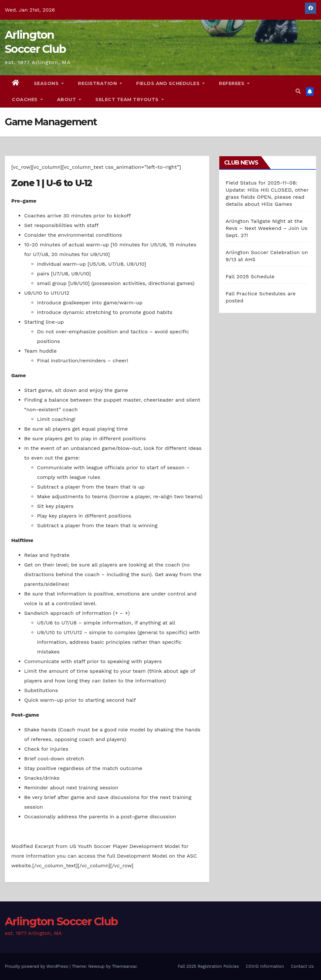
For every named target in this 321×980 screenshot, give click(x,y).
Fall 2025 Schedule (250, 276)
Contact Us (302, 966)
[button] (298, 91)
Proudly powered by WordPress (37, 966)
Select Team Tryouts (130, 100)
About (69, 100)
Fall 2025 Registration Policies (208, 966)
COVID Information (265, 966)
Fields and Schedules (170, 83)
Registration (100, 83)
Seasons (49, 83)
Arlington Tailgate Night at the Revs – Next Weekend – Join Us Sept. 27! (267, 228)
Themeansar (124, 966)
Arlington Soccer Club (61, 921)
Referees (234, 83)
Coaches (27, 100)
